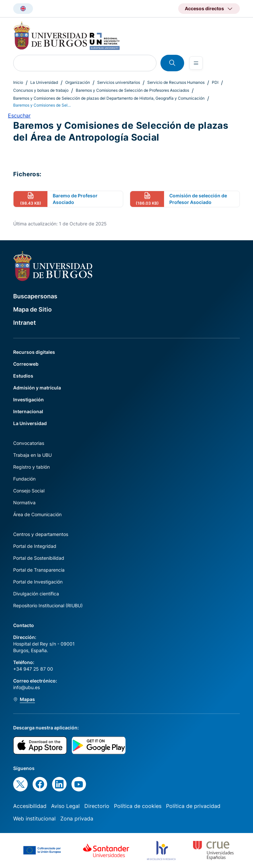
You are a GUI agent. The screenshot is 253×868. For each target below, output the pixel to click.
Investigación (28, 400)
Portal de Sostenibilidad (39, 558)
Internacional (28, 411)
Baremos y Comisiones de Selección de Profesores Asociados (132, 90)
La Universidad (44, 82)
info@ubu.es (27, 687)
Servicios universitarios (119, 82)
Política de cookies (138, 806)
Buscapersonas (35, 296)
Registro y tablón (31, 467)
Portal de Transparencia (39, 570)
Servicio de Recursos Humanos (176, 82)
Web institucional (34, 818)
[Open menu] (196, 63)
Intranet (25, 323)
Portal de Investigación (38, 582)
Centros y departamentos (41, 534)
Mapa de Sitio (32, 309)
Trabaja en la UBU (32, 455)
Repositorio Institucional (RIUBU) (48, 605)
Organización (78, 82)
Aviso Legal (65, 806)
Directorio (97, 806)
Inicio (18, 82)
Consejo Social (29, 491)
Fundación (24, 479)
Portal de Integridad (35, 546)
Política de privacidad (193, 806)
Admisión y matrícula (37, 388)
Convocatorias (29, 443)
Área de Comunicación (37, 514)
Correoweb (26, 364)
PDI (215, 82)
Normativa (24, 502)
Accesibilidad (30, 806)
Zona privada (77, 818)
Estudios (23, 376)
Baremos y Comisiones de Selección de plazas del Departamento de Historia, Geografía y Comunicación (109, 98)
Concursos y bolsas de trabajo (41, 90)
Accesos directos (204, 8)
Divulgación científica (36, 594)
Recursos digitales (34, 352)
